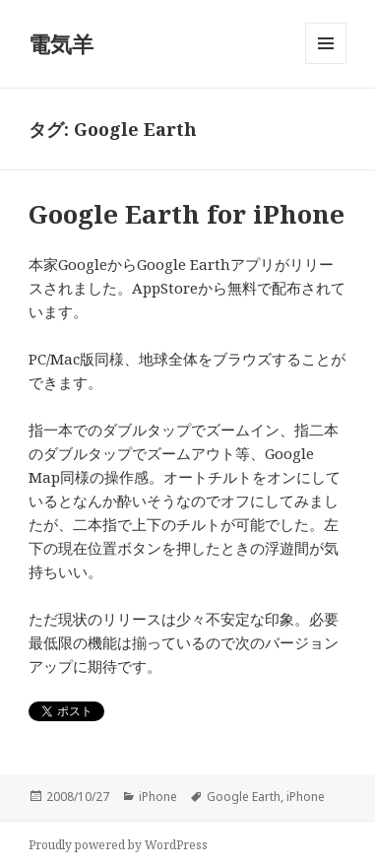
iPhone (158, 797)
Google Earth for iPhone (187, 214)
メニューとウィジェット (326, 64)
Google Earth (244, 797)
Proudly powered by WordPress (118, 845)
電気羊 (61, 43)
